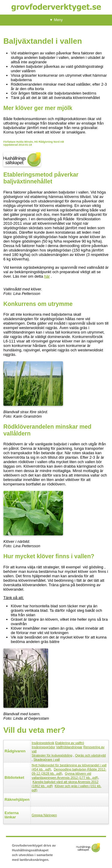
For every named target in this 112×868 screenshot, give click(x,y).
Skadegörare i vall (47, 759)
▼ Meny (56, 20)
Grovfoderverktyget (56, 7)
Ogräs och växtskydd (90, 755)
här (47, 276)
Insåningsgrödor (43, 747)
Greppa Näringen (44, 815)
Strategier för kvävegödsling (52, 755)
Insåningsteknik (43, 743)
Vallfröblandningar (69, 747)
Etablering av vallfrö (70, 743)
